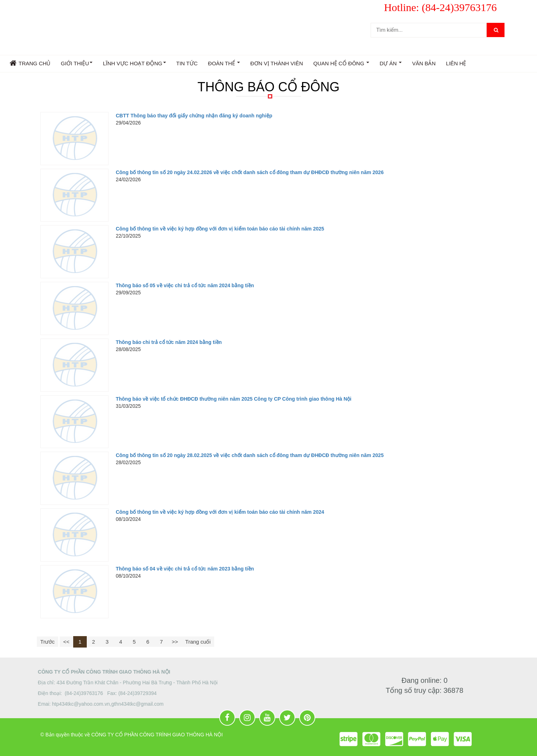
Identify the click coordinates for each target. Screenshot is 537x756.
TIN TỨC (187, 63)
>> (175, 642)
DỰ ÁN (391, 64)
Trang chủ (30, 63)
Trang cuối (198, 642)
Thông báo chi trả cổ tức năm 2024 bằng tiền (169, 342)
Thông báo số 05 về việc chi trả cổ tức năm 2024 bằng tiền (185, 285)
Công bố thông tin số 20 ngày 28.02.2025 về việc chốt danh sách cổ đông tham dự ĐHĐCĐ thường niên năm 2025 (250, 455)
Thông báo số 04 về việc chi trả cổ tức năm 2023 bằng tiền (185, 569)
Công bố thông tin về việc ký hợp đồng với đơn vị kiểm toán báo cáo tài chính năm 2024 (220, 512)
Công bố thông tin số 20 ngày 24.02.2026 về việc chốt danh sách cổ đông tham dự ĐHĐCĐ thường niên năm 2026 (250, 172)
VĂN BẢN (424, 63)
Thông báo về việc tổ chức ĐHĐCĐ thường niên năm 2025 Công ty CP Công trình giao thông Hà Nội (234, 399)
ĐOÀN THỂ (224, 64)
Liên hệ (456, 63)
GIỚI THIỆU (77, 64)
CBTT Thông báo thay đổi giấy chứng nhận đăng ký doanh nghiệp (194, 116)
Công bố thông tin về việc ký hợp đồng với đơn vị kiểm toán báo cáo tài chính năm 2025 (220, 229)
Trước (47, 642)
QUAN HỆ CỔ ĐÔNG (342, 64)
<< (66, 642)
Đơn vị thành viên (277, 63)
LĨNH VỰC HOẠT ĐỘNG (134, 64)
